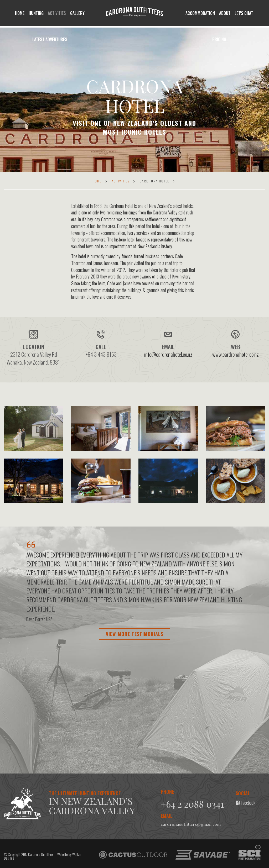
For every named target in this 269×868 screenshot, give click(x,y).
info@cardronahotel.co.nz (168, 354)
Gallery (77, 13)
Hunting (36, 13)
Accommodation (200, 13)
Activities (57, 13)
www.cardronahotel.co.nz (236, 354)
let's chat (244, 13)
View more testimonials (134, 634)
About (225, 13)
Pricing (219, 39)
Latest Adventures (50, 39)
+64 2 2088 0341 (194, 804)
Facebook (245, 803)
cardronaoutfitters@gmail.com (191, 824)
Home (20, 13)
